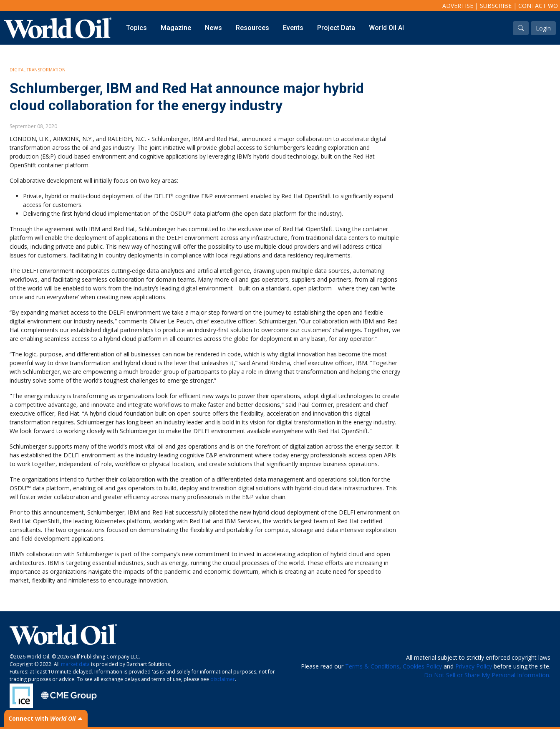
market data (75, 664)
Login (543, 28)
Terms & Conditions (372, 666)
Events (293, 28)
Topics (136, 28)
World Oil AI (386, 28)
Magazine (176, 28)
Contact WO (538, 6)
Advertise (458, 6)
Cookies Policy (422, 666)
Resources (252, 28)
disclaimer (223, 679)
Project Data (336, 28)
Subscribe (496, 6)
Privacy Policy (474, 666)
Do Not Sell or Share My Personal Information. (487, 675)
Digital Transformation (38, 70)
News (213, 28)
